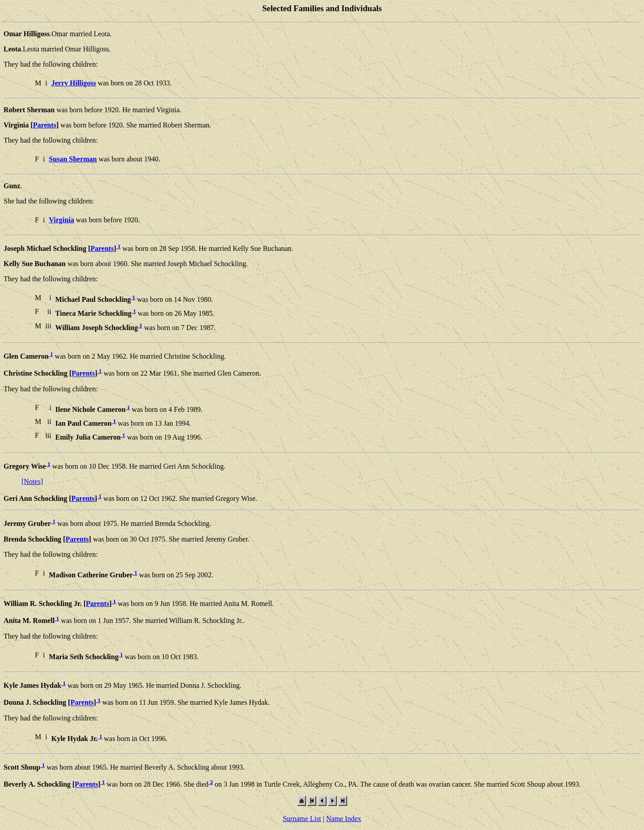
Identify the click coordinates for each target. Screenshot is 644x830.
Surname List (302, 819)
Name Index (344, 819)
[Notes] (32, 481)
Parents (45, 125)
